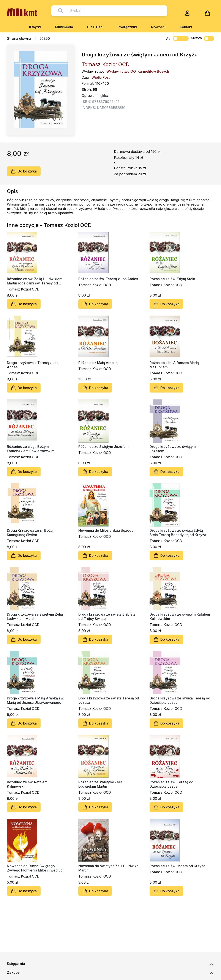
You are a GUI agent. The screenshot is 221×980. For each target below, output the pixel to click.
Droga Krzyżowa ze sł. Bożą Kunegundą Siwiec (30, 533)
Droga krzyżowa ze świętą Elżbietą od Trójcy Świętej (107, 616)
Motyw (202, 38)
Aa (168, 38)
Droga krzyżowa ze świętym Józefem (173, 449)
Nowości (158, 27)
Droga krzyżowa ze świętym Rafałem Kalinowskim (180, 616)
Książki (35, 27)
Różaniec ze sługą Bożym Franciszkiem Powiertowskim (31, 449)
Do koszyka (24, 171)
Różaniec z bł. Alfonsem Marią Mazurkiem (174, 365)
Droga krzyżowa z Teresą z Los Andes (33, 365)
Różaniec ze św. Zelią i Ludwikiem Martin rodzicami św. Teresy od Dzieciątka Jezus (35, 281)
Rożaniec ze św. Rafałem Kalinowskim (27, 784)
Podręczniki (127, 27)
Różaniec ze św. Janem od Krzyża (177, 866)
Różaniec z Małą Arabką (98, 363)
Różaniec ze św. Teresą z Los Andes (108, 279)
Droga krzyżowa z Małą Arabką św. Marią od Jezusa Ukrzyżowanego (36, 700)
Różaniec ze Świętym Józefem (103, 447)
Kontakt (186, 27)
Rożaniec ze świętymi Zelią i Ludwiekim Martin (101, 784)
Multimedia (64, 27)
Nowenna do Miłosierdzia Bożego (106, 530)
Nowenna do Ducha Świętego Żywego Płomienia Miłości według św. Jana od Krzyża (35, 868)
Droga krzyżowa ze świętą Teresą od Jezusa (109, 700)
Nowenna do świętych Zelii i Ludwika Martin (108, 868)
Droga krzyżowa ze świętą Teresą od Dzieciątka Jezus (180, 700)
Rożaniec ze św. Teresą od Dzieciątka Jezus (171, 784)
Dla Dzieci (95, 27)
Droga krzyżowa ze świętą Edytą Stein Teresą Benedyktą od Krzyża (178, 533)
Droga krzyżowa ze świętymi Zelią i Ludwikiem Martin (36, 616)
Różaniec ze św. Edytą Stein (172, 279)
